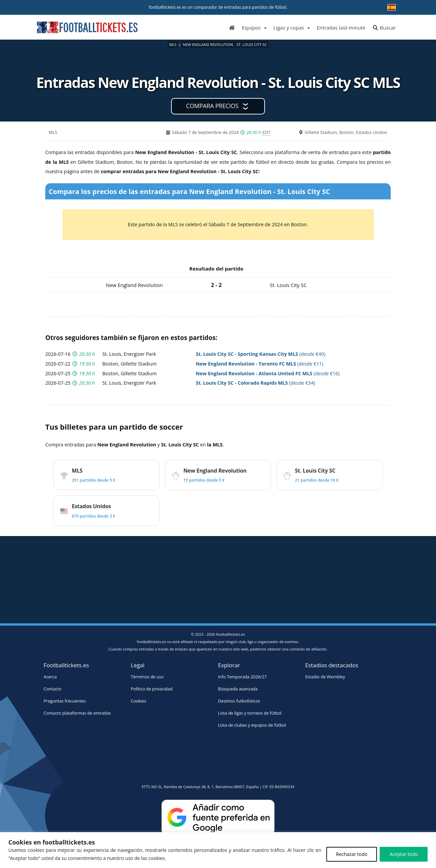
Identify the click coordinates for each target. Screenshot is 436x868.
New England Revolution (208, 44)
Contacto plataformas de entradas (77, 713)
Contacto (52, 689)
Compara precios (212, 106)
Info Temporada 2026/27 (242, 677)
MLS (173, 44)
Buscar (384, 28)
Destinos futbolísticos (239, 701)
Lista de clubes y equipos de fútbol (252, 725)
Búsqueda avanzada (238, 689)
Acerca (50, 677)
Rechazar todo (352, 854)
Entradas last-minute (341, 28)
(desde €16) (268, 373)
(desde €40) (261, 354)
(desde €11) (260, 364)
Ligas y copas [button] (289, 28)
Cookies (139, 701)
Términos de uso (147, 677)
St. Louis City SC (252, 44)
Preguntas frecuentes (65, 701)
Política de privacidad (152, 689)
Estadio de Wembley (325, 677)
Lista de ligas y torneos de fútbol (250, 713)
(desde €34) (256, 383)
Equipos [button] (251, 28)
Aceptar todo (404, 854)
